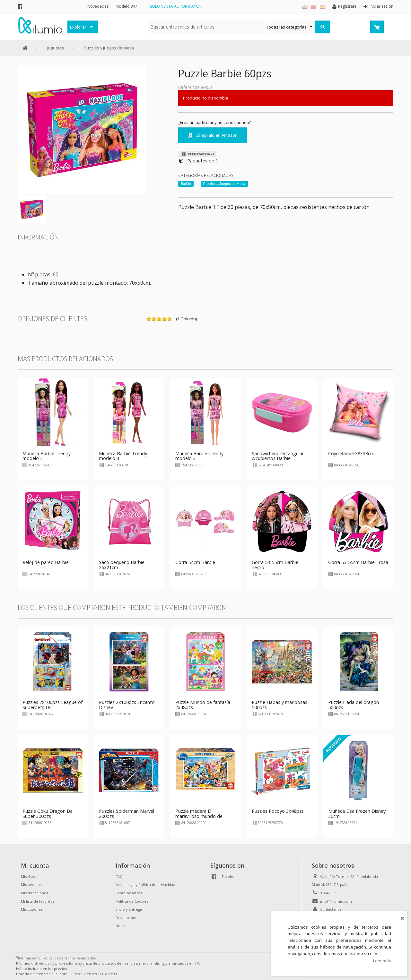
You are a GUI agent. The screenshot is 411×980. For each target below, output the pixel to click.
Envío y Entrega (129, 909)
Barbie (186, 184)
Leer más (382, 961)
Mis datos (29, 876)
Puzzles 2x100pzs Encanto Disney (127, 705)
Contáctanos (331, 909)
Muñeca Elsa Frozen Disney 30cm (357, 814)
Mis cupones (32, 909)
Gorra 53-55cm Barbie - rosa (358, 562)
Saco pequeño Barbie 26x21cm (122, 565)
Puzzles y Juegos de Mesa (109, 48)
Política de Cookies (132, 901)
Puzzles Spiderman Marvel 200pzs (127, 814)
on (149, 319)
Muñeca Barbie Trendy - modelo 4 (124, 456)
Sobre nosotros (129, 893)
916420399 (329, 893)
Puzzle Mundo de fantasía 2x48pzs (203, 705)
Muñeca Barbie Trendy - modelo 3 (201, 456)
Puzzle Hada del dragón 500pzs (354, 705)
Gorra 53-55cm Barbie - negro (276, 565)
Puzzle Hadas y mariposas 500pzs (280, 705)
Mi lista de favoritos (38, 901)
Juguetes (56, 48)
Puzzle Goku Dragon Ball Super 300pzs (48, 814)
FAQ (119, 876)
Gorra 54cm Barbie (195, 562)
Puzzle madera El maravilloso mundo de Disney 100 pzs (199, 816)
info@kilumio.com (336, 901)
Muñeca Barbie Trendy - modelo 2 (48, 456)
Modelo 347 (127, 6)
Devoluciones (127, 918)
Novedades (98, 6)
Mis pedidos (31, 885)
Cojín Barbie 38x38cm (351, 453)
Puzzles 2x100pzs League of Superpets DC (52, 705)
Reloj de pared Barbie (46, 562)
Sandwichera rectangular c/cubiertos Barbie (278, 456)
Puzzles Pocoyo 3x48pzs (278, 811)
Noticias (122, 926)
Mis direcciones (34, 893)
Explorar (78, 27)
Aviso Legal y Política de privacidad (145, 885)
